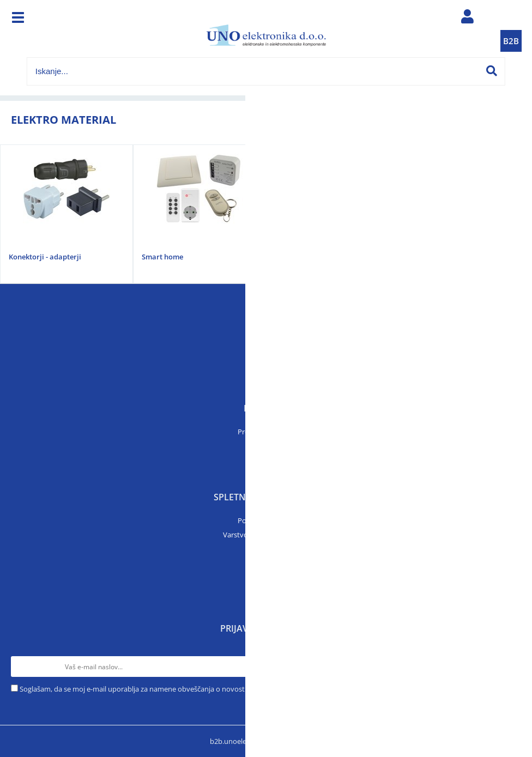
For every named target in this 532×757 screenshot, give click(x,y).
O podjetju (266, 357)
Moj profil (266, 577)
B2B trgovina (266, 591)
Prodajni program (266, 432)
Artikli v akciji (266, 460)
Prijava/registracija (467, 19)
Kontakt (266, 371)
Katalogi (266, 446)
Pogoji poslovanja (266, 520)
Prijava (266, 563)
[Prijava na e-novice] (511, 667)
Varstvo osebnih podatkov (266, 535)
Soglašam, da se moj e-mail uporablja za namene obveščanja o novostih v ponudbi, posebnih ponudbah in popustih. (208, 689)
